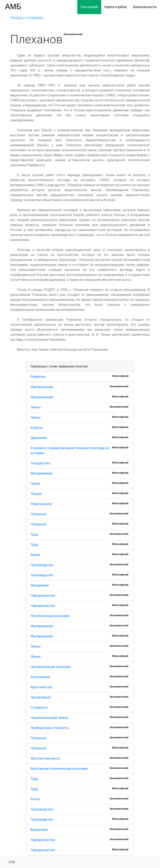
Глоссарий (89, 7)
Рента (35, 799)
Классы (37, 428)
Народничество (43, 596)
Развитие (38, 377)
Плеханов (38, 514)
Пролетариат (41, 697)
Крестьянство (42, 687)
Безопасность (145, 7)
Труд (34, 534)
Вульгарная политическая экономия (59, 769)
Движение (39, 438)
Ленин (36, 407)
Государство (40, 463)
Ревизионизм (41, 504)
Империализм (42, 387)
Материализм (41, 473)
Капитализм (40, 677)
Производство (42, 565)
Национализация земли (49, 718)
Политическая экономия (50, 616)
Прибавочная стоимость (50, 728)
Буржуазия (39, 830)
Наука (35, 484)
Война (35, 555)
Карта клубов (116, 7)
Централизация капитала (51, 667)
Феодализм (40, 585)
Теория (36, 494)
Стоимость (39, 708)
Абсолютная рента (45, 758)
